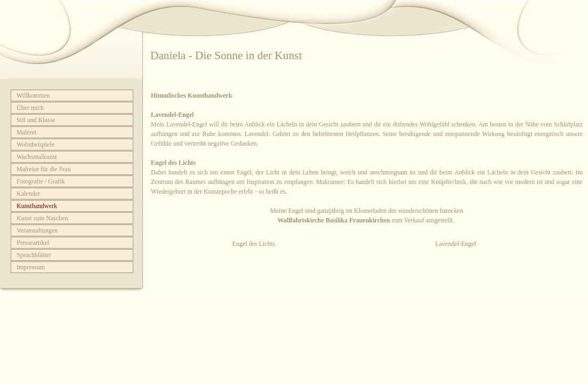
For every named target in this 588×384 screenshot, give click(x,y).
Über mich (30, 108)
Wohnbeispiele (35, 145)
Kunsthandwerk (37, 206)
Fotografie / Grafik (41, 181)
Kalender (28, 194)
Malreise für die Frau (44, 169)
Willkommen (33, 95)
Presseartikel (33, 243)
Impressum (31, 267)
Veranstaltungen (37, 230)
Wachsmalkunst (37, 157)
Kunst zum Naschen (42, 218)
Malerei (26, 132)
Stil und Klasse (36, 120)
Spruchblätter (34, 255)
